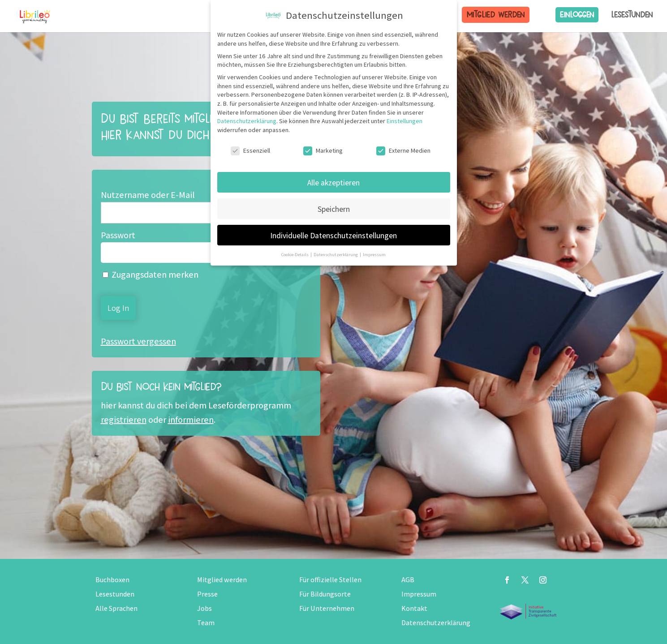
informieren (191, 420)
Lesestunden (632, 15)
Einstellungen (405, 121)
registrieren (124, 420)
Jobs (204, 608)
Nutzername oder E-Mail (148, 195)
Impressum (419, 594)
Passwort (118, 235)
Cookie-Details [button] (295, 254)
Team (206, 623)
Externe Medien (403, 151)
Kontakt (414, 608)
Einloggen (577, 15)
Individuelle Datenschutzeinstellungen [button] (333, 235)
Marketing (323, 151)
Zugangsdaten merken (151, 275)
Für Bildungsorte (325, 594)
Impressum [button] (374, 254)
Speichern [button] (334, 209)
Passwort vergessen (138, 341)
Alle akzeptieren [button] (333, 182)
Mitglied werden (496, 15)
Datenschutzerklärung (436, 623)
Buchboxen (112, 580)
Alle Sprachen (116, 608)
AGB (408, 580)
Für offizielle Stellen (330, 580)
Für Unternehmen (327, 608)
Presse (207, 594)
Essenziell (250, 151)
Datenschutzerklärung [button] (336, 254)
